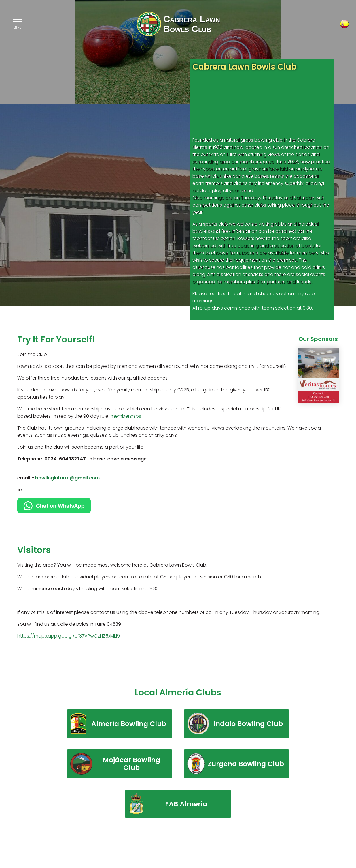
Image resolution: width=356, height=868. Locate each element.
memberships (126, 416)
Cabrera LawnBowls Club (192, 25)
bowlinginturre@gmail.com (68, 478)
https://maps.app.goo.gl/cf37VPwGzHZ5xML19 (69, 636)
